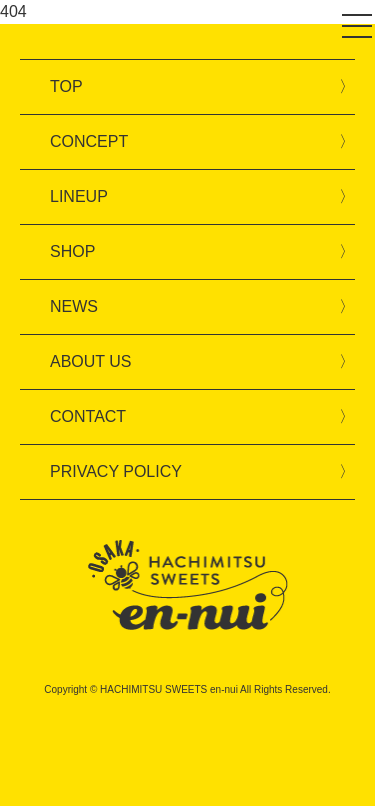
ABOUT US (91, 361)
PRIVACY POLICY (116, 471)
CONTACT (88, 416)
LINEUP (79, 196)
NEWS (74, 306)
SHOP (72, 251)
